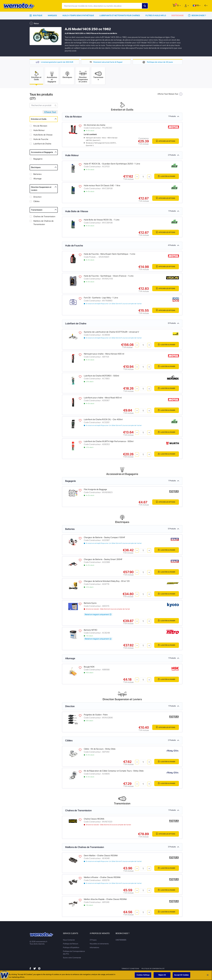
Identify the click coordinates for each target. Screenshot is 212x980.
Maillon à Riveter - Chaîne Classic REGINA (102, 878)
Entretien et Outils (39, 120)
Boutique (36, 15)
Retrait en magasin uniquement (98, 615)
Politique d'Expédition (71, 949)
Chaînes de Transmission (44, 218)
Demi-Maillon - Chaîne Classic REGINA (101, 857)
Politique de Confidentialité (153, 970)
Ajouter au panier (165, 178)
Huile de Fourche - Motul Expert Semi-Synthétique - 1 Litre (110, 255)
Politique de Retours (71, 945)
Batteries (37, 175)
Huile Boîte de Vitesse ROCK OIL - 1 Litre (102, 221)
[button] (179, 5)
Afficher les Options (163, 142)
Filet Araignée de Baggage (95, 490)
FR (196, 5)
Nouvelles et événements (99, 945)
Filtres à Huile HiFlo (156, 15)
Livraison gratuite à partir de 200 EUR (57, 62)
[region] (106, 975)
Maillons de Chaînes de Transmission (44, 224)
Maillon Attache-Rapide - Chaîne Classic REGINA (105, 900)
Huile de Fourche (41, 140)
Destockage (178, 15)
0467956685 (121, 941)
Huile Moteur (39, 131)
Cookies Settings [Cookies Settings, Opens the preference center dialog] (143, 975)
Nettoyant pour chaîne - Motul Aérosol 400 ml (104, 355)
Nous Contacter (69, 941)
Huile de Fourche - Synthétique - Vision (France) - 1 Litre (109, 277)
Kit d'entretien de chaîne (95, 126)
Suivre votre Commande (72, 959)
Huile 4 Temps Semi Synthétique (78, 15)
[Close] (208, 975)
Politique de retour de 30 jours (160, 62)
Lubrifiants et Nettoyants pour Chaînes (120, 15)
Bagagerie (38, 160)
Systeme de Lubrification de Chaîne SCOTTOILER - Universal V (111, 333)
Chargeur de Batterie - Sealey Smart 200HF (103, 560)
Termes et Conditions (130, 970)
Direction (37, 198)
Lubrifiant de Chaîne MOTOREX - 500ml (101, 377)
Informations (94, 949)
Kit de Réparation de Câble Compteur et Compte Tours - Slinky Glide (114, 772)
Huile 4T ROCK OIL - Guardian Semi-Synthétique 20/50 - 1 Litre (112, 165)
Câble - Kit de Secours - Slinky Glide (100, 750)
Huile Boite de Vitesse (43, 136)
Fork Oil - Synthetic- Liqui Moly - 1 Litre (101, 299)
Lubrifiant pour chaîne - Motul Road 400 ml (103, 399)
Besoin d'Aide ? (197, 15)
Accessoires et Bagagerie (42, 153)
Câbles (36, 202)
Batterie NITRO (91, 631)
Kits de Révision (40, 127)
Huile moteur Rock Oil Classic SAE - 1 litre (102, 187)
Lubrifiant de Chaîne (42, 145)
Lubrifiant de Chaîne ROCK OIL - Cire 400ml (103, 421)
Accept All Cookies (181, 975)
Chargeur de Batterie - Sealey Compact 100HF (104, 539)
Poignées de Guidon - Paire (96, 716)
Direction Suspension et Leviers (41, 190)
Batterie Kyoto (90, 604)
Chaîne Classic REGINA (94, 820)
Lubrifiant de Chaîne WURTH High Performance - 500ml (109, 442)
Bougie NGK (89, 668)
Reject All (162, 975)
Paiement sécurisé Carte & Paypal (108, 62)
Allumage (38, 180)
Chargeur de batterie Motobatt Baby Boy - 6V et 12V (107, 582)
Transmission (37, 211)
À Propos (93, 941)
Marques (52, 15)
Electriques (36, 168)
